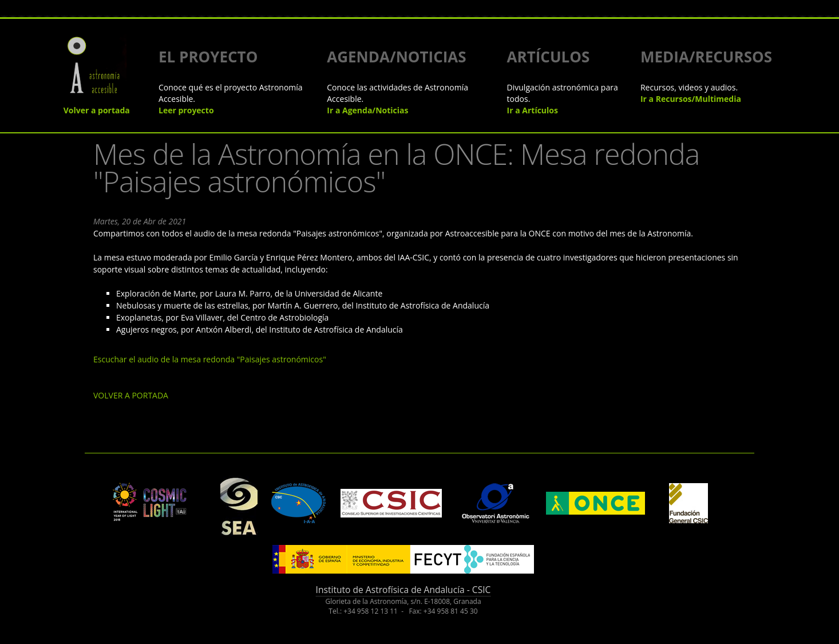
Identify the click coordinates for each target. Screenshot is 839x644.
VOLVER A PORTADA (131, 395)
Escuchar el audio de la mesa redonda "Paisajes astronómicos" (210, 359)
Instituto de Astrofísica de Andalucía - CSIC (403, 590)
